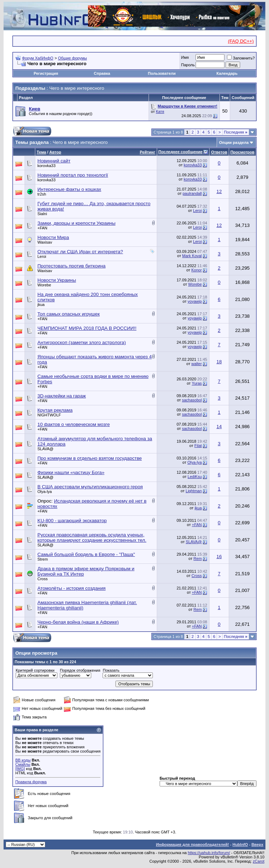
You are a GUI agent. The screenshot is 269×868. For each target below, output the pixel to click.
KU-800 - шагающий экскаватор (72, 521)
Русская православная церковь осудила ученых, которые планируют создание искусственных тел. (92, 537)
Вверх (257, 844)
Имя (185, 57)
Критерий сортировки (35, 670)
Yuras (197, 383)
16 (219, 557)
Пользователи (162, 73)
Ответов (219, 152)
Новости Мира (53, 237)
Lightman (194, 491)
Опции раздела (234, 142)
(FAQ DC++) (241, 41)
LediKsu (195, 477)
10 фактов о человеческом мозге (74, 424)
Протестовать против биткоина (71, 266)
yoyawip (195, 301)
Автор (55, 152)
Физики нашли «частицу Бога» (71, 472)
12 (219, 191)
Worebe (44, 285)
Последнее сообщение (181, 152)
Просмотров (242, 152)
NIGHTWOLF (49, 415)
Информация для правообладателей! (193, 844)
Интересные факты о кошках (69, 189)
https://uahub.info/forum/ (209, 853)
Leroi (197, 210)
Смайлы (23, 764)
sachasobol (192, 400)
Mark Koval (192, 256)
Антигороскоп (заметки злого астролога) (82, 342)
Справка (102, 73)
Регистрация (46, 73)
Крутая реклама (55, 410)
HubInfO (240, 844)
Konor (196, 270)
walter (196, 364)
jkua (41, 305)
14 (219, 427)
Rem (198, 558)
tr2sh (42, 194)
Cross (43, 579)
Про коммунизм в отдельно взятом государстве (90, 458)
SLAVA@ (45, 449)
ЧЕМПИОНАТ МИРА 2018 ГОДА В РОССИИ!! (87, 328)
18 (219, 362)
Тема (41, 152)
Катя (160, 111)
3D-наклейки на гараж (62, 396)
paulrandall (192, 193)
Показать (111, 670)
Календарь (227, 73)
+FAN (42, 228)
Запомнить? (241, 58)
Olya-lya (195, 462)
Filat (198, 446)
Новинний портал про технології (73, 175)
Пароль (188, 65)
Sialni (42, 214)
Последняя (236, 132)
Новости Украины (57, 280)
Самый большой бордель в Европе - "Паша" (86, 554)
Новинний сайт (54, 161)
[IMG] (20, 769)
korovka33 (46, 166)
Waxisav (45, 242)
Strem (43, 559)
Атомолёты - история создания (71, 588)
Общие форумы (73, 58)
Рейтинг (147, 152)
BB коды (23, 760)
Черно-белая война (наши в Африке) (78, 622)
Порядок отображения (80, 670)
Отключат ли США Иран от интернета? (80, 252)
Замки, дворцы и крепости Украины (76, 223)
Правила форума (31, 782)
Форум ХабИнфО (38, 58)
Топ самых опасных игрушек (69, 314)
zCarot (259, 861)
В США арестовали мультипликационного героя (90, 487)
